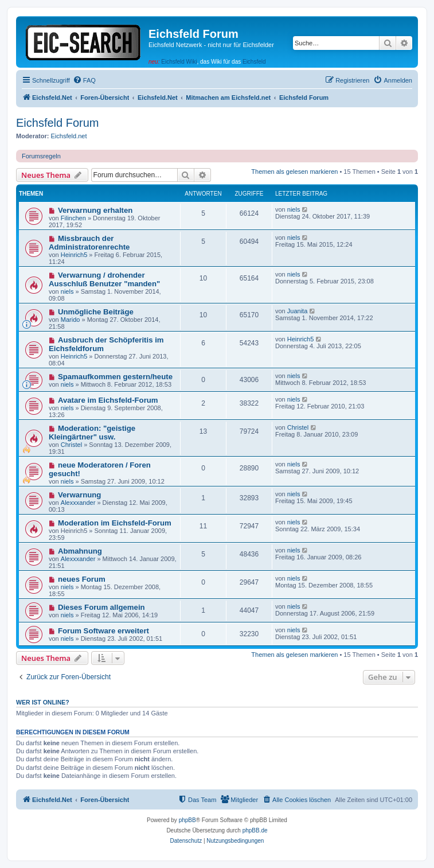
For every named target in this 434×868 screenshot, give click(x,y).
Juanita (297, 311)
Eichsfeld (254, 62)
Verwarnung (79, 495)
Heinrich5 (74, 255)
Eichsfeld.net (69, 136)
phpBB (187, 820)
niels (294, 209)
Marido (71, 320)
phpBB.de (255, 830)
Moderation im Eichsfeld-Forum (115, 523)
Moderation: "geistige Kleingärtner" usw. (92, 433)
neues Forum (82, 579)
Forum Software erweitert (103, 631)
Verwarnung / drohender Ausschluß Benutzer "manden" (104, 279)
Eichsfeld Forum (58, 123)
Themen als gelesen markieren (294, 172)
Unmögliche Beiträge (96, 312)
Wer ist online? (43, 702)
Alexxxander (78, 503)
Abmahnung (80, 551)
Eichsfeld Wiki (179, 62)
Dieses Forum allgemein (101, 607)
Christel (71, 445)
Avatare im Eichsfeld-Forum (108, 400)
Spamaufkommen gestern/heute (115, 377)
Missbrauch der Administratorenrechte (89, 243)
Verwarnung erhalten (95, 210)
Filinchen (73, 218)
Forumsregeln (41, 156)
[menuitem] (84, 80)
